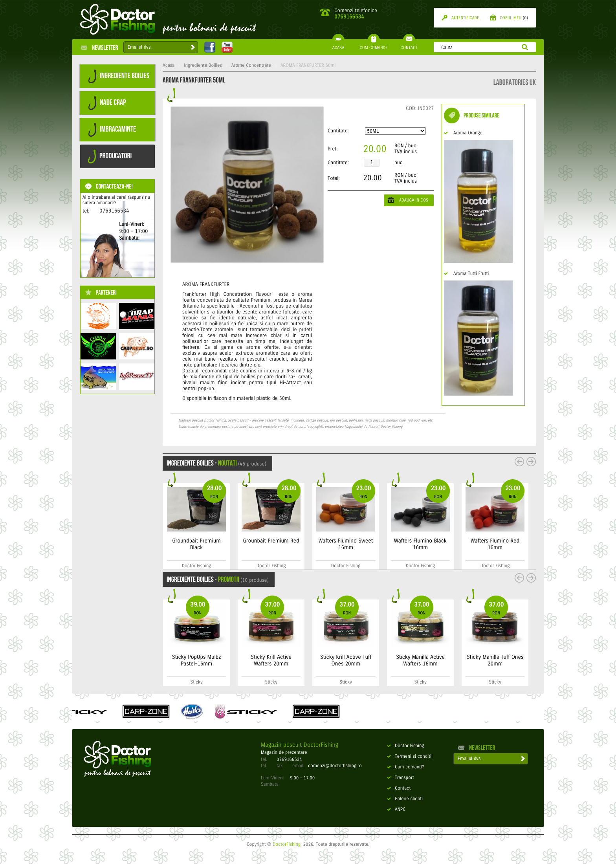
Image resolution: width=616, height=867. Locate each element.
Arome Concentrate (251, 66)
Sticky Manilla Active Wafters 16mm (474, 660)
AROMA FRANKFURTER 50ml (308, 66)
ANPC (396, 810)
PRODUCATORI (110, 157)
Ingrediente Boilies (203, 66)
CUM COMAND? (373, 45)
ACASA (338, 45)
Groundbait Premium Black (249, 544)
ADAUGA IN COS (408, 200)
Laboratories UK (515, 82)
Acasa (169, 66)
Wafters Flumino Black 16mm (473, 544)
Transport (401, 778)
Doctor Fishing (406, 746)
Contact (399, 788)
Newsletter (100, 48)
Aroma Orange (463, 133)
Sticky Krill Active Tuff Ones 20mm (399, 660)
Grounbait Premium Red (324, 541)
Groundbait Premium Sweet (171, 544)
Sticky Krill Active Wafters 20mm (325, 660)
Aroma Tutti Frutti (466, 274)
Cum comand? (406, 767)
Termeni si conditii (410, 757)
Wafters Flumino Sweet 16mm (399, 544)
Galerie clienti (405, 799)
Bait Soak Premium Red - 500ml (171, 660)
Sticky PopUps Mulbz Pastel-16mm (250, 660)
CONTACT (409, 45)
